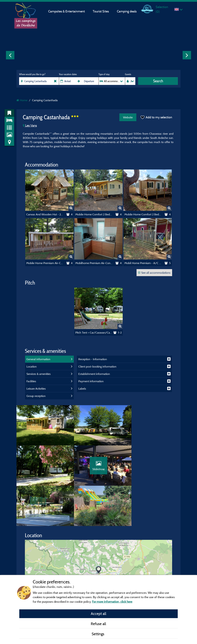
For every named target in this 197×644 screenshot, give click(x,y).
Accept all (98, 614)
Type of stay (104, 74)
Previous (10, 55)
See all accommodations (154, 273)
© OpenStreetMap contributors (153, 570)
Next (187, 55)
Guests (128, 74)
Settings (98, 634)
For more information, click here (112, 602)
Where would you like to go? (32, 74)
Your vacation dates (68, 74)
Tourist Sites (101, 11)
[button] (99, 533)
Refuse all (98, 624)
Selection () (162, 9)
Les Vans (30, 125)
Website (128, 117)
